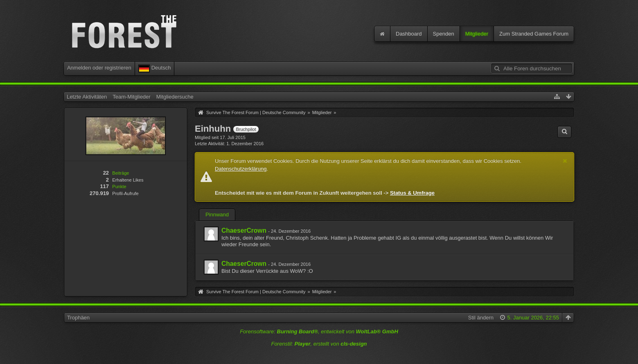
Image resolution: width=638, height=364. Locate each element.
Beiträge (121, 173)
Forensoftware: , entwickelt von (319, 331)
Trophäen (78, 318)
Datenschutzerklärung (241, 169)
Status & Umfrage (412, 193)
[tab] (217, 216)
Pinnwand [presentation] (217, 215)
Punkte (119, 186)
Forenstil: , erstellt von (319, 344)
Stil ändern (481, 318)
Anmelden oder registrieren (99, 68)
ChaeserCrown (244, 230)
